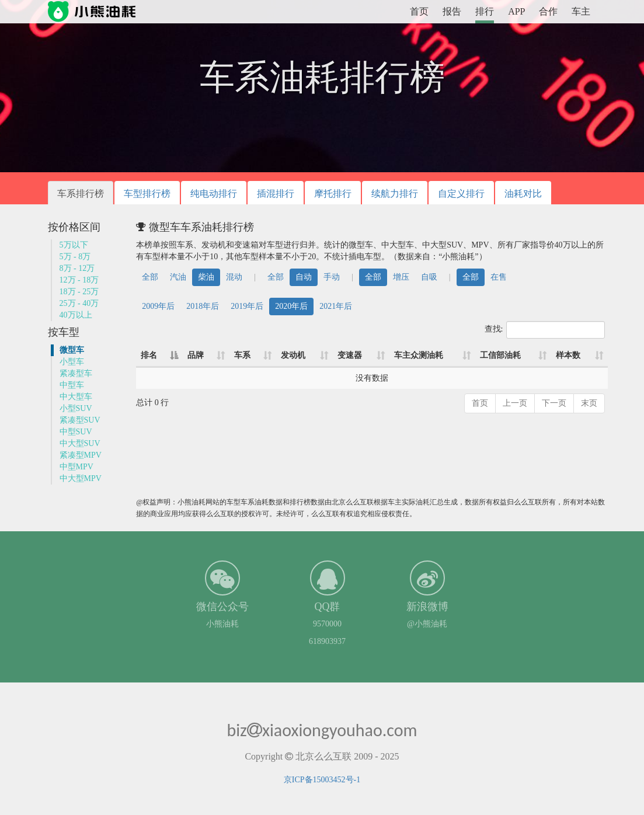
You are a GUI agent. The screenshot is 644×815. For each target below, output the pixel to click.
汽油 (178, 277)
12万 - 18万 (79, 280)
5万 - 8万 (75, 257)
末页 (589, 403)
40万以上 (76, 315)
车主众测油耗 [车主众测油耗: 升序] (419, 355)
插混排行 (276, 194)
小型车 (72, 362)
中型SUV (76, 432)
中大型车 (76, 397)
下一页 (554, 403)
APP (516, 11)
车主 (581, 11)
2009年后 (158, 306)
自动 (304, 277)
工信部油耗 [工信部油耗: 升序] (500, 355)
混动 (234, 277)
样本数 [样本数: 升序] (568, 355)
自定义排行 (461, 194)
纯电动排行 (214, 194)
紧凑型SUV (80, 420)
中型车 (72, 385)
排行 (485, 11)
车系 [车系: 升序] (242, 355)
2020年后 (291, 306)
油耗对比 (523, 194)
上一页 (515, 403)
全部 (150, 277)
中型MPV (76, 467)
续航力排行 (395, 194)
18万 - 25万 (79, 292)
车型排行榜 (147, 194)
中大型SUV (80, 443)
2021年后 (336, 306)
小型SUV (76, 408)
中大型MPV (81, 478)
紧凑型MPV (81, 455)
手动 (332, 277)
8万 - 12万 (77, 268)
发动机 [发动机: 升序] (293, 355)
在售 (499, 277)
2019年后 (247, 306)
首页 (419, 11)
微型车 (72, 350)
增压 (401, 277)
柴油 (206, 277)
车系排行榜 (81, 194)
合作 (548, 11)
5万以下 (74, 245)
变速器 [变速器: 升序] (350, 355)
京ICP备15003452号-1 (322, 780)
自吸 (429, 277)
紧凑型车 (76, 373)
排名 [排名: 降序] (149, 355)
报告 (452, 11)
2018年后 (203, 306)
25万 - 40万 (79, 303)
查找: (545, 330)
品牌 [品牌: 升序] (196, 355)
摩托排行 (333, 194)
